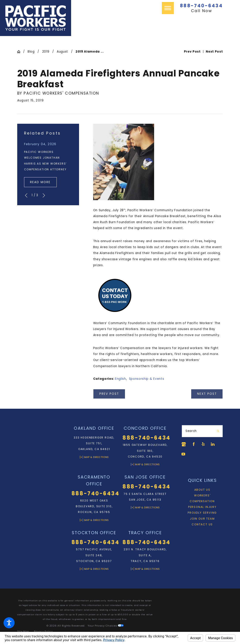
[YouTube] (184, 455)
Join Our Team (202, 520)
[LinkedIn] (215, 444)
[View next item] (44, 195)
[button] (9, 623)
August (62, 52)
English (121, 379)
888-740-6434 (201, 6)
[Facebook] (194, 444)
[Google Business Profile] (184, 444)
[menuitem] (202, 491)
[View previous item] (26, 195)
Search (191, 431)
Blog (31, 52)
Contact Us (202, 525)
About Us (202, 491)
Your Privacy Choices (106, 626)
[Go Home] (20, 52)
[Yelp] (204, 444)
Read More (40, 182)
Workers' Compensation (202, 499)
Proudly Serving (202, 514)
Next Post (207, 394)
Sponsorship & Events (147, 379)
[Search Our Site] (218, 431)
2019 (46, 52)
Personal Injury (202, 508)
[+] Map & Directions (94, 457)
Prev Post (109, 394)
